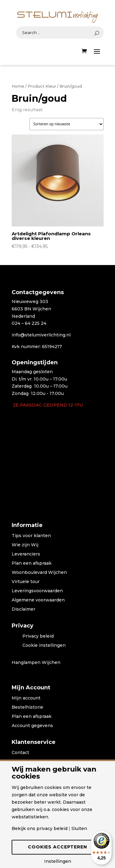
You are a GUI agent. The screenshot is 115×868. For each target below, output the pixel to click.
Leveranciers (26, 554)
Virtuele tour (26, 582)
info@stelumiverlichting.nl (41, 335)
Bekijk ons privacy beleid (40, 828)
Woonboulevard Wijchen (39, 573)
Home (18, 86)
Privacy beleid (38, 636)
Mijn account (26, 698)
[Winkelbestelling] (67, 124)
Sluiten (79, 828)
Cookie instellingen (44, 646)
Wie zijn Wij (25, 545)
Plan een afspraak (32, 563)
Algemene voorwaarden (38, 600)
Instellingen (58, 861)
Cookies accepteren (57, 847)
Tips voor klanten (31, 536)
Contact (20, 753)
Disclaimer (23, 609)
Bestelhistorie (27, 707)
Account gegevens (32, 726)
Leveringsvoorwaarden (37, 591)
